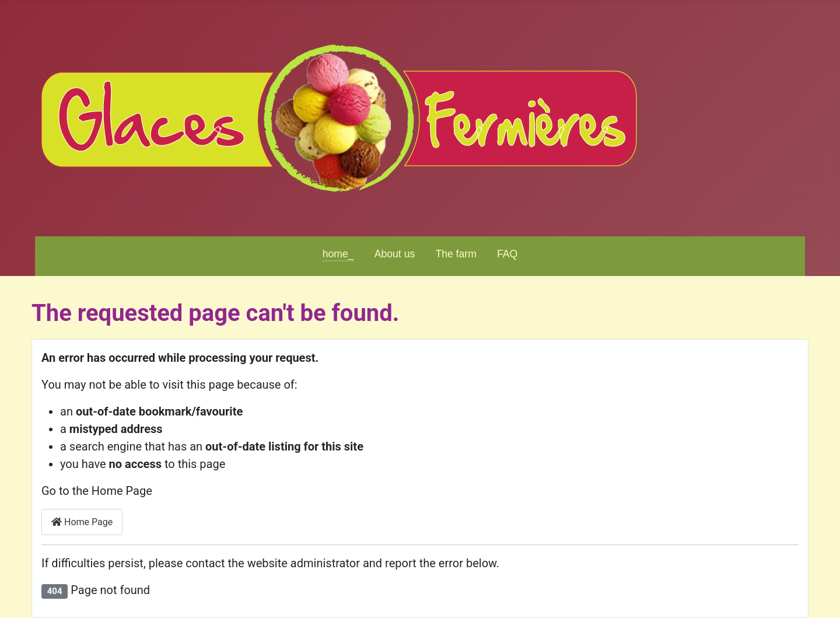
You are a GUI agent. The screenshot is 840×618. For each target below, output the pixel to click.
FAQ (507, 254)
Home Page (82, 522)
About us (395, 254)
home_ (338, 254)
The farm (456, 254)
